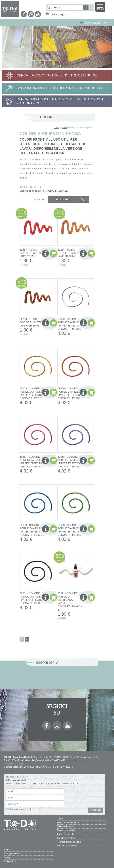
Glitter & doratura (65, 826)
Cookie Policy (87, 760)
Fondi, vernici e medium (68, 823)
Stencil (7, 849)
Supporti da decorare (67, 845)
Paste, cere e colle (66, 830)
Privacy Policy (73, 760)
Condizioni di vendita (14, 764)
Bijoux (7, 857)
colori (64, 128)
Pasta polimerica (12, 853)
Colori (60, 819)
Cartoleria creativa (66, 838)
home (56, 128)
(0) (58, 15)
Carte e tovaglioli (65, 834)
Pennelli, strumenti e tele (69, 842)
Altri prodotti (10, 861)
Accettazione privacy (16, 809)
